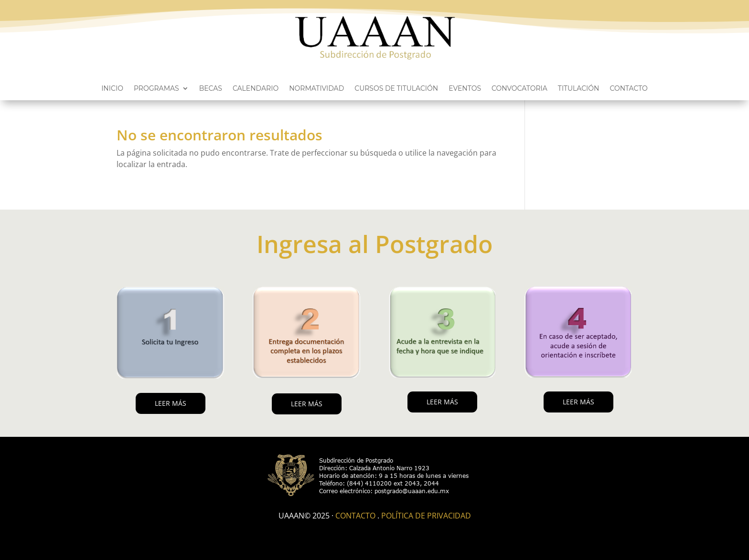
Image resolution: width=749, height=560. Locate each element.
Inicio (112, 89)
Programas (156, 89)
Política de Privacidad (426, 516)
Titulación (579, 89)
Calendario (256, 89)
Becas (211, 89)
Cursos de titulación (396, 89)
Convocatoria (519, 89)
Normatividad (316, 89)
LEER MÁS (171, 403)
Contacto (628, 89)
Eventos (465, 89)
